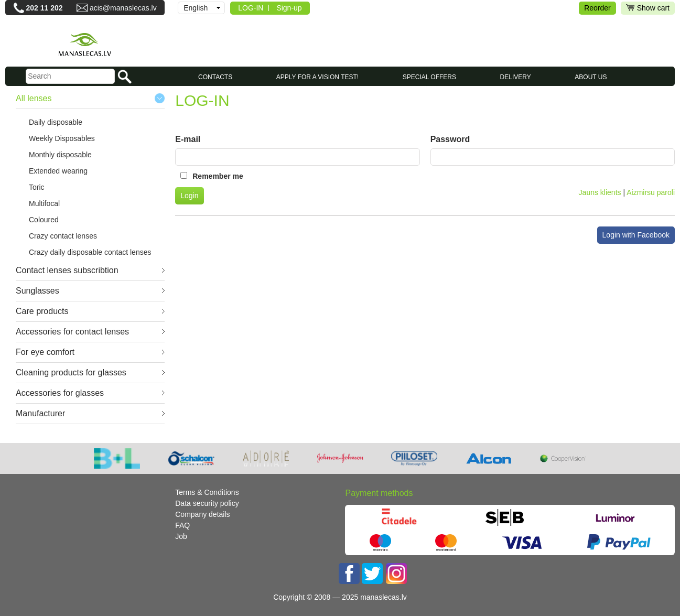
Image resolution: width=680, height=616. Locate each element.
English (196, 8)
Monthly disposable (60, 155)
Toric (37, 187)
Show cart (648, 8)
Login (189, 196)
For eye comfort (45, 352)
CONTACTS (215, 77)
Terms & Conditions (207, 492)
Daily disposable (56, 122)
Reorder (597, 8)
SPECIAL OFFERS (429, 77)
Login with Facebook (636, 235)
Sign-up (289, 8)
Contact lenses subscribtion (67, 270)
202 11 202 (45, 8)
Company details (202, 514)
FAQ (182, 525)
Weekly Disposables (62, 138)
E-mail (188, 139)
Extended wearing (58, 171)
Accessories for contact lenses (72, 332)
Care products (42, 311)
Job (181, 536)
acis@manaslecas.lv (123, 8)
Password (450, 139)
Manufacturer (40, 413)
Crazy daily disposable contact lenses (90, 252)
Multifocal (44, 203)
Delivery (516, 77)
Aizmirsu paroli (651, 192)
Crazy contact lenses (63, 236)
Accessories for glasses (60, 393)
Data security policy (207, 503)
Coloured (44, 220)
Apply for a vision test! (317, 77)
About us (591, 77)
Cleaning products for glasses (71, 372)
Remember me (218, 176)
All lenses (34, 98)
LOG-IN (251, 8)
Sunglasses (37, 291)
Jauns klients (600, 192)
